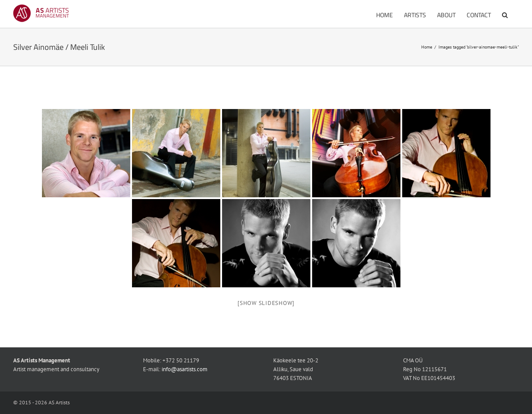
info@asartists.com (185, 369)
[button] (505, 14)
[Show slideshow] (266, 303)
